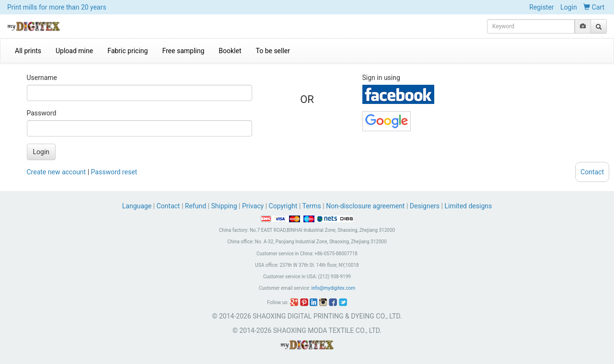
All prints (28, 51)
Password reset (114, 172)
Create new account (57, 172)
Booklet (230, 51)
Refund (196, 206)
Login (569, 7)
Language (138, 206)
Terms (312, 206)
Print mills (57, 7)
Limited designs (468, 206)
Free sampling (183, 51)
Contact (168, 206)
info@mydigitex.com (333, 288)
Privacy (253, 206)
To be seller (273, 51)
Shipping (224, 206)
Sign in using (381, 78)
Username (42, 78)
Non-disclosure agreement (365, 206)
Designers (425, 206)
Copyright (283, 206)
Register (541, 7)
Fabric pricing (127, 51)
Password (42, 113)
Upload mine (74, 51)
